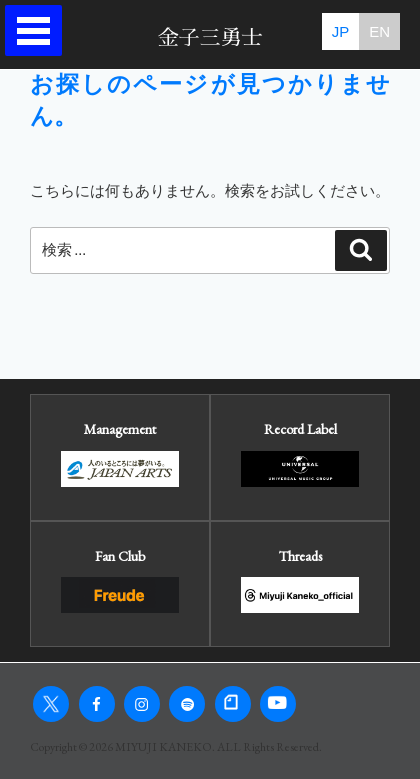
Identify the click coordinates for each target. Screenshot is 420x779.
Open (38, 30)
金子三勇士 (210, 37)
